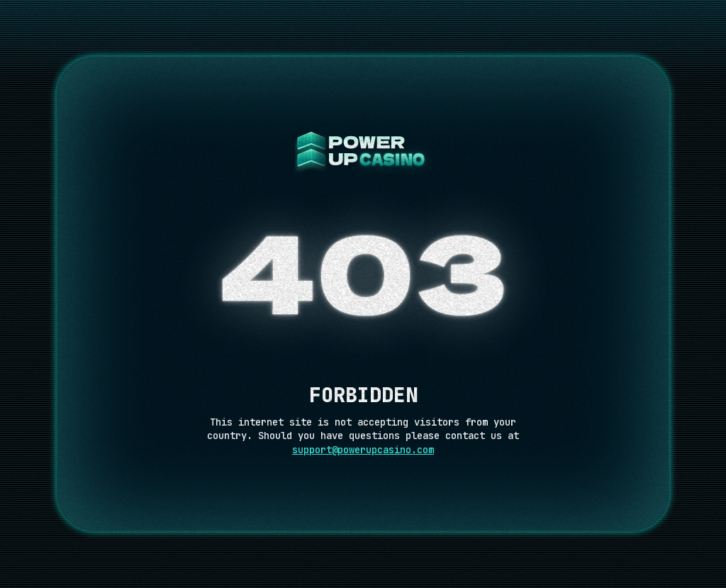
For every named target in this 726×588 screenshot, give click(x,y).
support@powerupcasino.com (363, 450)
